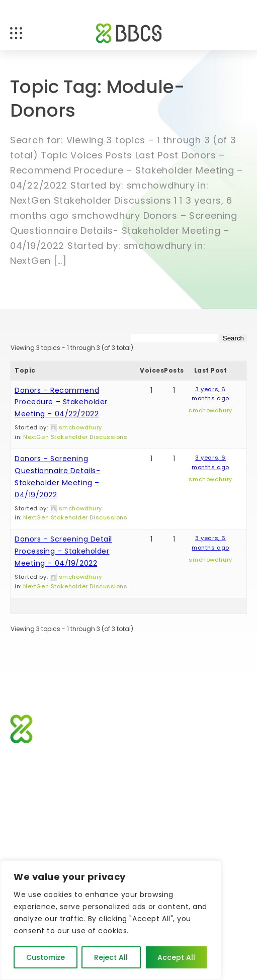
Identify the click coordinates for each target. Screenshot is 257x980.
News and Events (160, 797)
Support (25, 797)
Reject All (111, 957)
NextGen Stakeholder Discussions (75, 437)
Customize (46, 957)
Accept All (176, 957)
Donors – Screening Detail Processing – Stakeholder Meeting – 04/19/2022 (63, 551)
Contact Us (31, 854)
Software (27, 778)
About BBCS (32, 816)
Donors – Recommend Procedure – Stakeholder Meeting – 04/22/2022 (61, 402)
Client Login (151, 816)
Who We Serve (156, 778)
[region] (111, 920)
